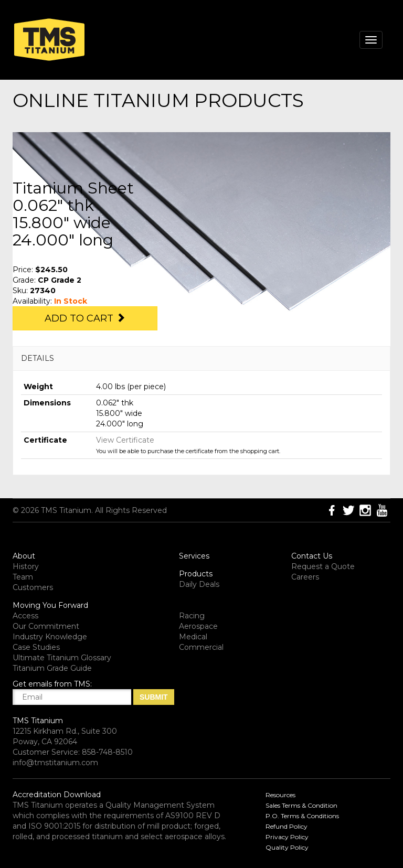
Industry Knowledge (50, 637)
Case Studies (36, 647)
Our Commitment (46, 626)
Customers (33, 587)
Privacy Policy (287, 837)
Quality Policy (287, 847)
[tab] (201, 358)
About (24, 556)
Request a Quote (323, 566)
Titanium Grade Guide (52, 668)
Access (25, 616)
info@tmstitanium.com (55, 763)
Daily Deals (199, 584)
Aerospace (198, 626)
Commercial (201, 647)
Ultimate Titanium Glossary (62, 658)
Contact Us (312, 556)
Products (196, 574)
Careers (305, 577)
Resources (280, 795)
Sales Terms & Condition (301, 805)
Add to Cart (85, 318)
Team (23, 577)
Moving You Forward (50, 605)
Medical (193, 637)
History (26, 566)
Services (194, 556)
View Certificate (125, 440)
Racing (192, 616)
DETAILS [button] (38, 358)
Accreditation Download (57, 795)
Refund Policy (287, 826)
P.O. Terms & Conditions (302, 816)
